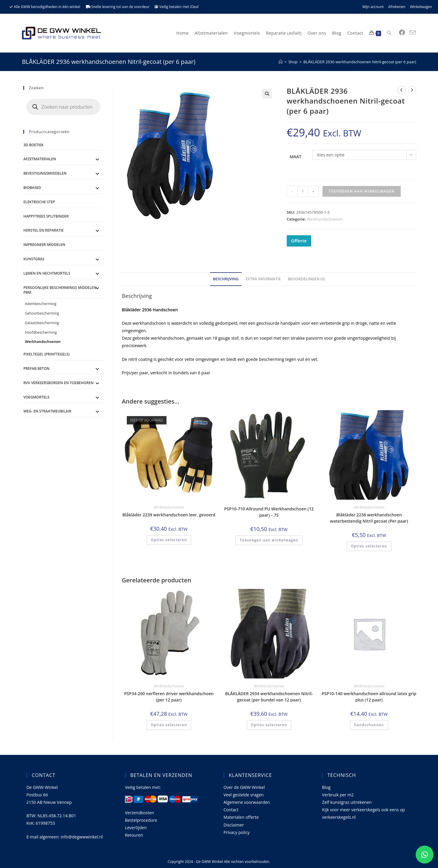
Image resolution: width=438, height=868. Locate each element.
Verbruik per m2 (338, 795)
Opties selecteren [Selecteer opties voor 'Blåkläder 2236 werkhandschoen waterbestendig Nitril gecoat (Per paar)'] (369, 546)
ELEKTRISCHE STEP (39, 202)
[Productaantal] (303, 191)
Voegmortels (36, 397)
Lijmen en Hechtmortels (47, 273)
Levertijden (136, 828)
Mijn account (373, 7)
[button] (267, 94)
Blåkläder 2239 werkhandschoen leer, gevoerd (169, 515)
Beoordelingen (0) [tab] (307, 279)
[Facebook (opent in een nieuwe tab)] (402, 33)
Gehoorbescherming (42, 313)
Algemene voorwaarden (247, 802)
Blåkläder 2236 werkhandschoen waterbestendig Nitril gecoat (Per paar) (369, 518)
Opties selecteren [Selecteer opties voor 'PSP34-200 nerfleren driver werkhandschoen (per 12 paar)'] (169, 725)
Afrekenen (397, 7)
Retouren (134, 835)
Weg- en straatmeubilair (47, 411)
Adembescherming (40, 304)
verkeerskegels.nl (339, 817)
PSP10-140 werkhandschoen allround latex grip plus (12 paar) (369, 697)
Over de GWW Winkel (244, 787)
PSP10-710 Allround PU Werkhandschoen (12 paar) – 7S (269, 512)
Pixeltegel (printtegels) (46, 354)
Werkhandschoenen (325, 219)
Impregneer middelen (44, 245)
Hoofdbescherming (41, 332)
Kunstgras (34, 259)
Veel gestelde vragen (243, 795)
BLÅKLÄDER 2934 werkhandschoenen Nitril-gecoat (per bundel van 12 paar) (269, 697)
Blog (326, 787)
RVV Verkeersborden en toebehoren (58, 383)
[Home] (281, 62)
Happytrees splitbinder (46, 216)
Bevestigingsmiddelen (45, 173)
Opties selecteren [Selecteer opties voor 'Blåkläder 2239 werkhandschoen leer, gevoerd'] (169, 540)
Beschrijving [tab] (226, 279)
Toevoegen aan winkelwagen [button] (269, 540)
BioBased (32, 188)
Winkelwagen (421, 7)
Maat (296, 157)
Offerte (299, 241)
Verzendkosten (139, 813)
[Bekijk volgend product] (412, 90)
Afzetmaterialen (40, 159)
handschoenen (369, 725)
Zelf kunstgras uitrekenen (347, 802)
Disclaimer (234, 825)
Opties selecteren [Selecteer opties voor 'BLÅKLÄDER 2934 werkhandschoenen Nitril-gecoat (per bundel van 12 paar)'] (269, 725)
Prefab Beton (36, 368)
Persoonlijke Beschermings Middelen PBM (60, 290)
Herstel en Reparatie (43, 230)
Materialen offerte (241, 817)
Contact (231, 810)
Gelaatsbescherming (42, 323)
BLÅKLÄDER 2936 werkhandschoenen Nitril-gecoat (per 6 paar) (360, 62)
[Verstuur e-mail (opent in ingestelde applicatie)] (413, 33)
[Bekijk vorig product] (402, 90)
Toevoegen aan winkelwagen (362, 191)
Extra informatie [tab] (263, 279)
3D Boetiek (33, 145)
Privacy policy (237, 832)
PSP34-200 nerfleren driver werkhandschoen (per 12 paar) (169, 697)
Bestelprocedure (141, 820)
